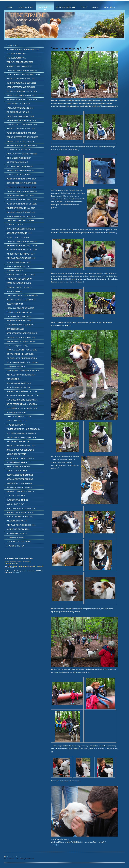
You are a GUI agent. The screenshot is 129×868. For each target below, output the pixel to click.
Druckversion (10, 857)
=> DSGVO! (17, 572)
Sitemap (18, 857)
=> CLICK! (11, 568)
